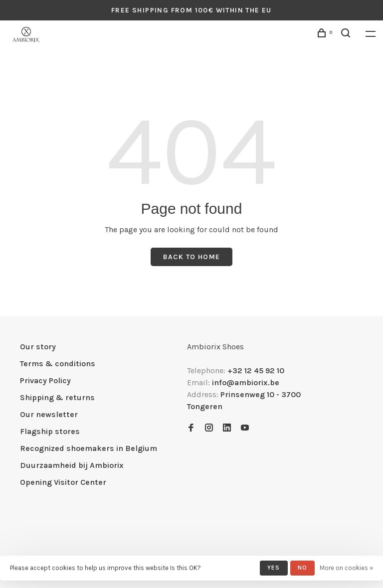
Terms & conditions (58, 364)
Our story (38, 347)
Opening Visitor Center (63, 482)
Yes (274, 568)
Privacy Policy (45, 380)
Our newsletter (49, 414)
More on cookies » (346, 568)
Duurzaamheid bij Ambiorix (72, 465)
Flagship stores (50, 431)
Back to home (192, 257)
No (302, 568)
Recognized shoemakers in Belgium (89, 448)
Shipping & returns (57, 397)
